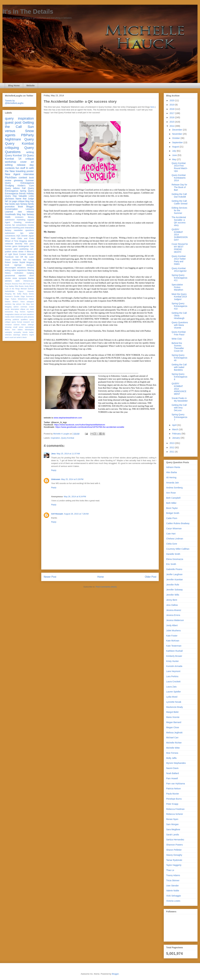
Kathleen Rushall (174, 651)
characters (29, 228)
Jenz (53, 454)
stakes (20, 330)
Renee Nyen (172, 819)
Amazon (8, 284)
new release (26, 212)
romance (8, 325)
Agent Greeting (13, 222)
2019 (172, 105)
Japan (31, 236)
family (31, 204)
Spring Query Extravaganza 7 (179, 417)
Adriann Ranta (173, 467)
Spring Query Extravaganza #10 (179, 306)
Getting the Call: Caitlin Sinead (179, 202)
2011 (172, 452)
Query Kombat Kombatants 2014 (179, 178)
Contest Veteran (26, 254)
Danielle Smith (173, 554)
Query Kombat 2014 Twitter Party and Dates (179, 260)
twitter (31, 332)
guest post (13, 122)
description (15, 309)
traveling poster (25, 171)
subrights (8, 332)
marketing (21, 220)
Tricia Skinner (173, 880)
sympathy (17, 332)
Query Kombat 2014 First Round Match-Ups (180, 167)
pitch (16, 249)
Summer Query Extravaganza (19, 182)
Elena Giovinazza (175, 559)
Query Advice (12, 188)
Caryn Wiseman (174, 528)
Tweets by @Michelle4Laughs (14, 102)
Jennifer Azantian (174, 580)
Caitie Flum (172, 518)
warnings (17, 335)
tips (22, 233)
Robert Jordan (12, 262)
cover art (27, 162)
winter (21, 252)
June (175, 155)
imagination (9, 314)
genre (15, 246)
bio (24, 304)
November (177, 134)
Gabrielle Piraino (174, 569)
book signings (13, 265)
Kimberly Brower (174, 656)
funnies (8, 246)
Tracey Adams (173, 875)
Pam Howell (172, 778)
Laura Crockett (173, 682)
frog (16, 312)
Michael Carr (172, 738)
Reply (54, 470)
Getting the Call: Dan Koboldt (179, 195)
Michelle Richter (174, 743)
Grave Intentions (13, 260)
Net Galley (28, 260)
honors (23, 312)
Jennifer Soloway (174, 590)
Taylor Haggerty (174, 865)
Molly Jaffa (171, 758)
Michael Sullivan (27, 289)
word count (9, 337)
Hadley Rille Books (16, 286)
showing (8, 327)
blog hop (21, 214)
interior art (18, 314)
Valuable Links (26, 196)
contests (10, 168)
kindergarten (24, 246)
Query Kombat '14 (19, 157)
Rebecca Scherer (175, 814)
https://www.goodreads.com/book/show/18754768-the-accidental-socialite (90, 427)
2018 (172, 109)
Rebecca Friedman (175, 809)
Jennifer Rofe (173, 585)
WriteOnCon (23, 299)
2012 (172, 447)
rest (32, 322)
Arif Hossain (57, 514)
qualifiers (24, 319)
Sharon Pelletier (174, 850)
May (174, 159)
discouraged (10, 268)
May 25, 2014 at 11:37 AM (68, 454)
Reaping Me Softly (13, 294)
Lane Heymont (173, 671)
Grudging (9, 186)
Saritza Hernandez (175, 840)
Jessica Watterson (175, 620)
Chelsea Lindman (175, 539)
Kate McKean (173, 641)
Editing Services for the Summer (179, 210)
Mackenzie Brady (174, 707)
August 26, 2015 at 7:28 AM (76, 514)
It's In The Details (28, 12)
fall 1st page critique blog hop (19, 201)
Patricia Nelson (173, 789)
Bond (16, 254)
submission (10, 233)
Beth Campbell (173, 498)
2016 (172, 117)
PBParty (27, 135)
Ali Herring (171, 477)
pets (26, 317)
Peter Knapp (172, 804)
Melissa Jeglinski (174, 733)
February (177, 434)
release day (25, 165)
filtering (31, 270)
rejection (22, 276)
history (8, 273)
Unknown (56, 479)
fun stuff (20, 168)
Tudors (13, 299)
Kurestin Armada (174, 666)
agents (10, 135)
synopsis (23, 278)
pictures (31, 317)
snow (15, 278)
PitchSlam (11, 178)
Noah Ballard (172, 773)
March (175, 429)
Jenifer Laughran (174, 574)
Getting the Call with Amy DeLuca (179, 408)
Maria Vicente (173, 717)
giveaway (18, 180)
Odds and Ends (26, 238)
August (176, 147)
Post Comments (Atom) (106, 587)
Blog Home (14, 86)
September (178, 142)
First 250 (22, 284)
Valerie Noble (173, 891)
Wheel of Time (12, 241)
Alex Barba (171, 472)
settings (31, 325)
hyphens (31, 312)
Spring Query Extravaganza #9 (179, 358)
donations (21, 268)
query (9, 118)
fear (7, 204)
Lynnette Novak (174, 702)
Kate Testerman (174, 646)
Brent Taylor (172, 508)
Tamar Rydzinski (174, 860)
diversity (19, 244)
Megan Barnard (174, 722)
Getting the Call (19, 125)
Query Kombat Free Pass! (179, 333)
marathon (30, 314)
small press (18, 327)
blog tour (30, 304)
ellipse (23, 309)
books (12, 204)
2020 (172, 100)
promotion (10, 207)
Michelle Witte (173, 748)
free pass (29, 244)
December (177, 130)
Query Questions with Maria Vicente (180, 325)
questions (30, 230)
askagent (30, 302)
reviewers (19, 217)
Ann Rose (171, 493)
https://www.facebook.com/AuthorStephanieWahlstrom (80, 425)
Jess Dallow (172, 605)
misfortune (19, 317)
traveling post (18, 228)
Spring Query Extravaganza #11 (179, 278)
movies (31, 225)
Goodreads (10, 214)
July (174, 151)
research (27, 322)
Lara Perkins (172, 676)
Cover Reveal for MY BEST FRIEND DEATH (180, 248)
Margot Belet (172, 712)
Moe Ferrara (172, 753)
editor (14, 270)
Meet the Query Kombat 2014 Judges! (179, 297)
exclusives (9, 312)
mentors (9, 249)
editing (9, 165)
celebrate (9, 244)
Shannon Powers (174, 845)
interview (29, 174)
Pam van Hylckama (176, 784)
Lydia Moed (172, 697)
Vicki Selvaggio (174, 896)
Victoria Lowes (173, 901)
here (152, 107)
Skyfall (22, 262)
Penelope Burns (174, 799)
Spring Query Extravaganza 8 (179, 377)
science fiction (20, 325)
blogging (30, 262)
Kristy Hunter (172, 661)
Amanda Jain (173, 483)
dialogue (30, 265)
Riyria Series (28, 294)
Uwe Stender (172, 886)
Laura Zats (171, 687)
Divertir (24, 236)
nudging (30, 273)
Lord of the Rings (12, 289)
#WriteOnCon (29, 281)
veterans (8, 335)
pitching (8, 319)
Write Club (177, 339)
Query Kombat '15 (15, 155)
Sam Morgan (172, 824)
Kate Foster (172, 636)
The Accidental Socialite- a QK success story (179, 221)
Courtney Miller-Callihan (178, 549)
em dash (30, 309)
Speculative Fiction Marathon (177, 287)
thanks (31, 278)
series (15, 252)
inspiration (55, 438)
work (18, 281)
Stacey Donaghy (174, 855)
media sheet (10, 317)
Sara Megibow (173, 829)
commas (24, 307)
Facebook (9, 257)
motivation (19, 273)
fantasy (8, 230)
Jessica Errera (173, 615)
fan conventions (19, 225)
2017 (172, 113)
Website (30, 86)
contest (23, 178)
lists (32, 246)
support (31, 220)
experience (22, 270)
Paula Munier (173, 794)
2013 (172, 443)
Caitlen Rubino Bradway (178, 523)
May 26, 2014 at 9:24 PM (75, 497)
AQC (18, 236)
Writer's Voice (19, 302)
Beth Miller (171, 503)
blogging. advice (27, 241)
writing (30, 152)
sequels (8, 228)
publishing (24, 249)
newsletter (18, 230)
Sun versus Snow (19, 129)
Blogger (115, 974)
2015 (172, 122)
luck (24, 314)
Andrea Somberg (174, 488)
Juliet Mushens (173, 631)
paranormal (10, 276)
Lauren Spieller (173, 692)
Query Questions (19, 150)
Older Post (151, 577)
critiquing (12, 148)
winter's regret (28, 335)
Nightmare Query (19, 139)
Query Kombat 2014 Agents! (179, 270)
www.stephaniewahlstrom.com (68, 418)
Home (101, 577)
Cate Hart (171, 534)
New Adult (10, 238)
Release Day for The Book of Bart (179, 187)
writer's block (22, 337)
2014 (172, 126)
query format (17, 322)
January (176, 438)
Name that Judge (25, 199)
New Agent (13, 174)
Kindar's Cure (26, 186)
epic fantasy (22, 204)
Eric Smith (171, 564)
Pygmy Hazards (26, 291)
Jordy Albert (29, 286)
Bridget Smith (173, 513)
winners (8, 281)
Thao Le (170, 870)
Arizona (15, 284)
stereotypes (29, 330)
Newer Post (50, 577)
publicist (16, 319)
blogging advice (12, 307)
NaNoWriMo (10, 291)
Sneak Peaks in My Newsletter (180, 399)
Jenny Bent (172, 600)
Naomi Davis (172, 768)
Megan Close (173, 727)
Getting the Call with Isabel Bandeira (179, 367)
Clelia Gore (172, 544)
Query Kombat (68, 438)
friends (22, 193)
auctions (8, 304)
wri (15, 337)
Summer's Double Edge (15, 296)
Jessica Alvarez (174, 610)
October (176, 138)
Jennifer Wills (173, 595)
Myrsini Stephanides (176, 763)
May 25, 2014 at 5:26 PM (72, 479)
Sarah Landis (173, 835)
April (175, 425)
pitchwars (10, 199)
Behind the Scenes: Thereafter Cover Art (178, 347)
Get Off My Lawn (25, 257)
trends (25, 332)
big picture (17, 304)
